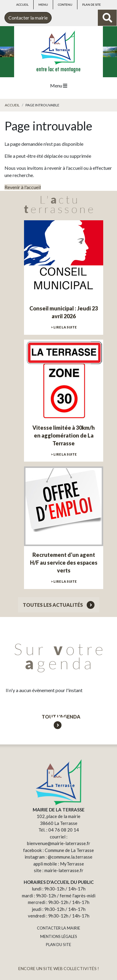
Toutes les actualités (59, 605)
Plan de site (91, 5)
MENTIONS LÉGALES (59, 936)
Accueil (22, 5)
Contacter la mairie (28, 18)
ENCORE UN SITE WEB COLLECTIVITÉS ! (59, 968)
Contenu (65, 5)
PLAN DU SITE (58, 945)
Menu (43, 5)
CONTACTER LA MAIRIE (58, 928)
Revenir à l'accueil (23, 187)
